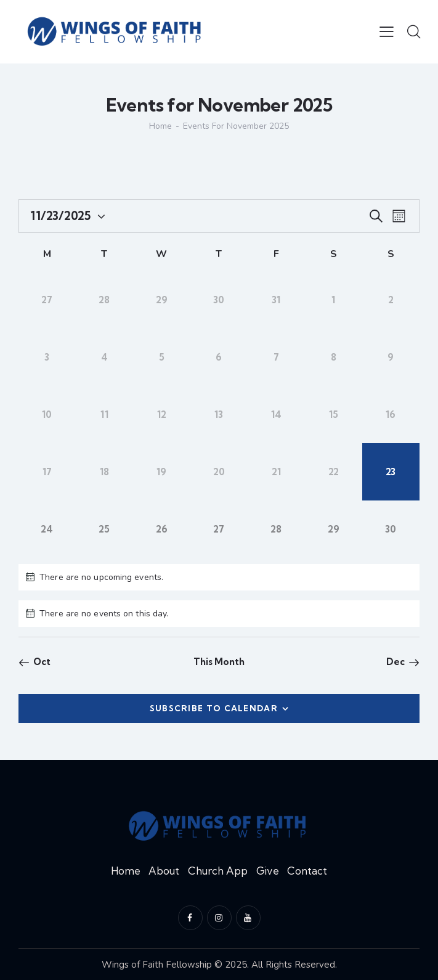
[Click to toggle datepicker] (60, 216)
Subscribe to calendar (214, 708)
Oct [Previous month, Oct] (42, 662)
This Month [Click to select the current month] (219, 662)
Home (160, 126)
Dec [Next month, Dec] (395, 662)
